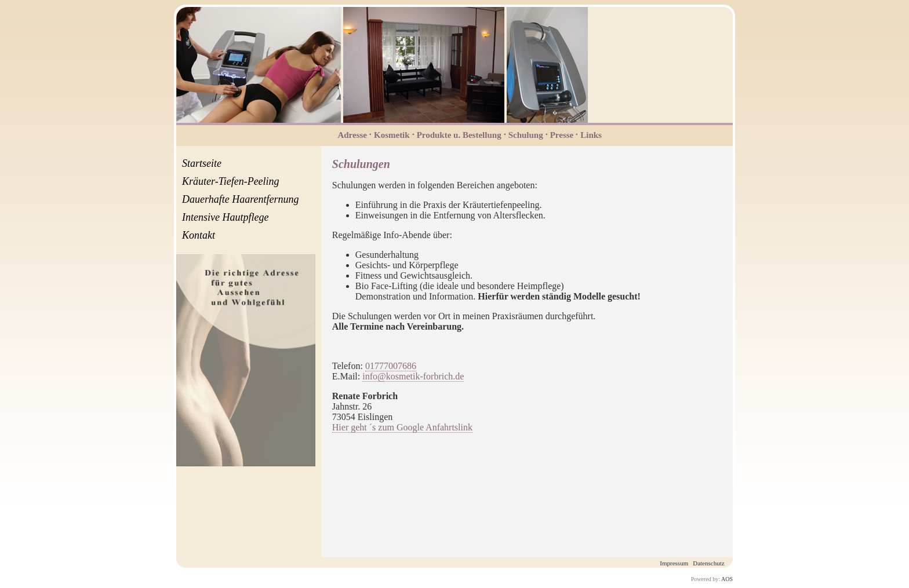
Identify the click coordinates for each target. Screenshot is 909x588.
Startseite (202, 163)
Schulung (526, 135)
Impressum (674, 563)
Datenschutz (708, 563)
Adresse (352, 135)
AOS (727, 579)
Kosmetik (392, 135)
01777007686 (391, 366)
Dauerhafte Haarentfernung (240, 199)
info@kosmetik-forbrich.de (413, 376)
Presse (562, 135)
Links (591, 135)
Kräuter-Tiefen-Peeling (231, 181)
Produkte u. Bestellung (459, 135)
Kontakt (199, 235)
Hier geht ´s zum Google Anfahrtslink (402, 427)
